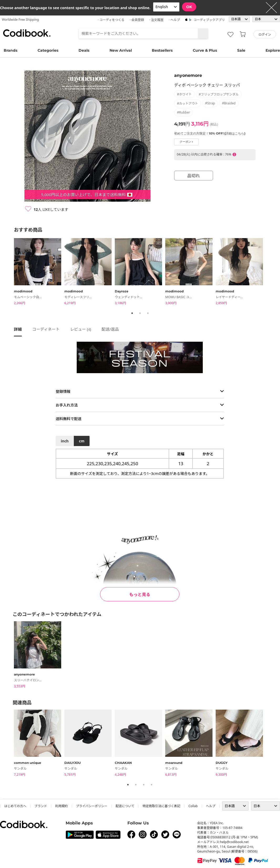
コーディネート (46, 329)
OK (189, 7)
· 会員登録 (137, 20)
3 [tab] (148, 313)
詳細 (18, 329)
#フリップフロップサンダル (219, 94)
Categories (48, 50)
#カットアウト (188, 103)
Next (270, 272)
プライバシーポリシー (92, 806)
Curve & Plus (205, 50)
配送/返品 (110, 329)
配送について (125, 806)
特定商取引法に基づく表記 (161, 806)
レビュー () (81, 329)
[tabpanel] (39, 272)
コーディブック (27, 33)
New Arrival (121, 50)
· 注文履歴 (156, 20)
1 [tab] (132, 313)
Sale (241, 50)
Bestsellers (162, 50)
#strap (210, 103)
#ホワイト (184, 94)
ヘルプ (211, 806)
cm (82, 441)
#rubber (183, 112)
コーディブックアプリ (209, 20)
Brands (11, 50)
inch (65, 441)
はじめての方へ (15, 806)
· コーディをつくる (111, 20)
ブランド (41, 806)
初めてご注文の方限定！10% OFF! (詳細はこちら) (210, 133)
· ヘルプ (174, 20)
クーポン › (186, 142)
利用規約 (61, 806)
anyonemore (188, 75)
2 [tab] (140, 313)
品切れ (194, 176)
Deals (84, 50)
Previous (10, 272)
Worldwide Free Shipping (20, 20)
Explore (273, 50)
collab (193, 806)
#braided (229, 103)
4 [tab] (152, 785)
